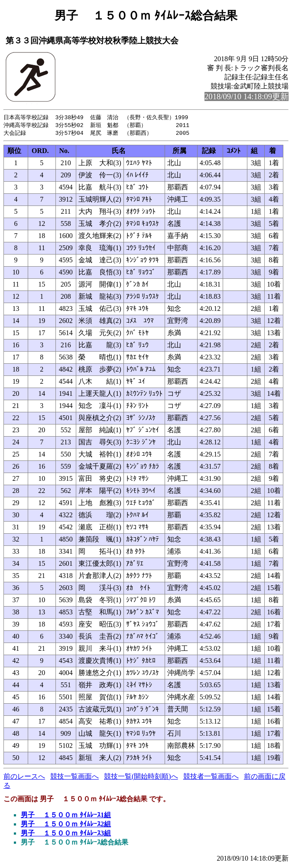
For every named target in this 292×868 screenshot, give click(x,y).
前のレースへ (24, 778)
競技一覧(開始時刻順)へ (141, 778)
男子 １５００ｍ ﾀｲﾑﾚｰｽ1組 (66, 816)
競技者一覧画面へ (211, 778)
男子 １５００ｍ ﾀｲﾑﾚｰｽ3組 (66, 834)
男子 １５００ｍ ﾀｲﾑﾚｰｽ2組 (66, 825)
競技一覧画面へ (75, 778)
